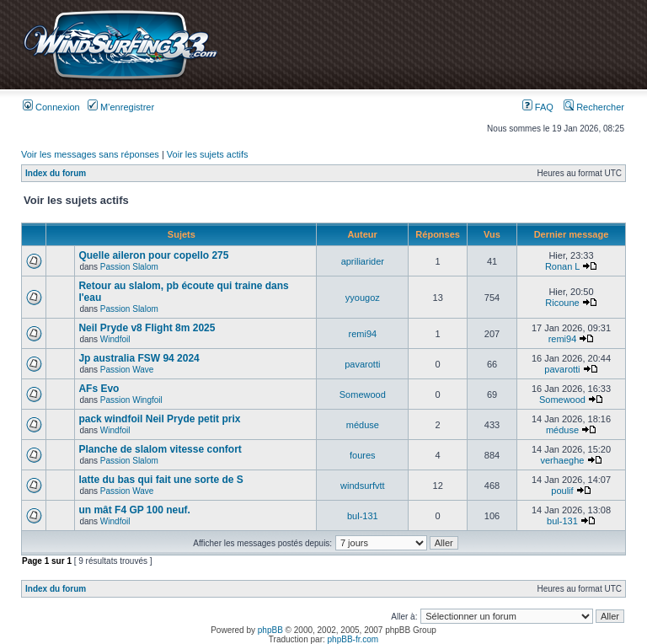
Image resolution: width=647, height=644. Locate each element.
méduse (363, 425)
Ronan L (562, 266)
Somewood (363, 394)
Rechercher (594, 107)
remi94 (363, 334)
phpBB (270, 630)
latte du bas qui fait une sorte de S (160, 480)
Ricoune (562, 303)
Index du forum (56, 173)
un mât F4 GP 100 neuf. (134, 510)
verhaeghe (562, 460)
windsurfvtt (363, 486)
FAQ (538, 107)
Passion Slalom (129, 267)
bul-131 (363, 516)
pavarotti (362, 364)
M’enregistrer (121, 107)
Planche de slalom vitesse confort (160, 449)
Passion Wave (127, 370)
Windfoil (115, 339)
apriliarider (363, 261)
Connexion (51, 107)
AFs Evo (99, 389)
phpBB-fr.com (353, 639)
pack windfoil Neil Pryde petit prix (159, 419)
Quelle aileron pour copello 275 (153, 255)
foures (363, 455)
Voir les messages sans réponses (90, 154)
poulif (562, 491)
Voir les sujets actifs (208, 154)
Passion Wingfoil (131, 400)
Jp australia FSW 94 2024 (139, 358)
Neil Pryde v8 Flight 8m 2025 (147, 328)
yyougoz (363, 298)
